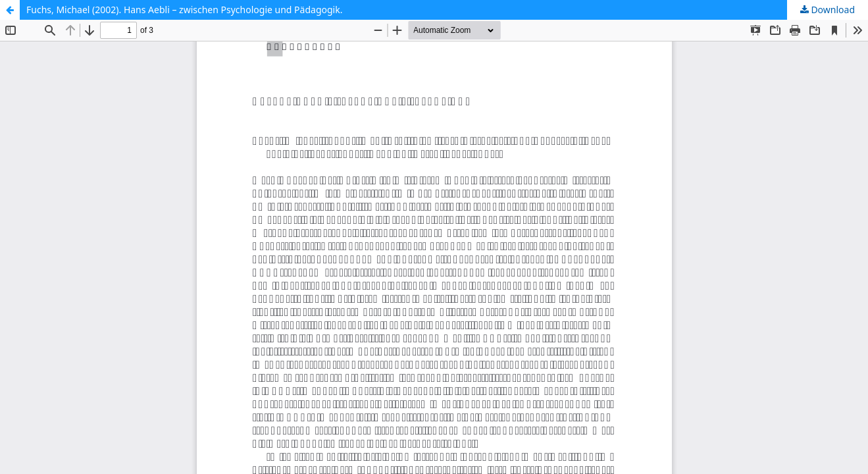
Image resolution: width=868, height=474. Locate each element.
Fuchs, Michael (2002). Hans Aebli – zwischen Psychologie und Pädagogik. (184, 10)
